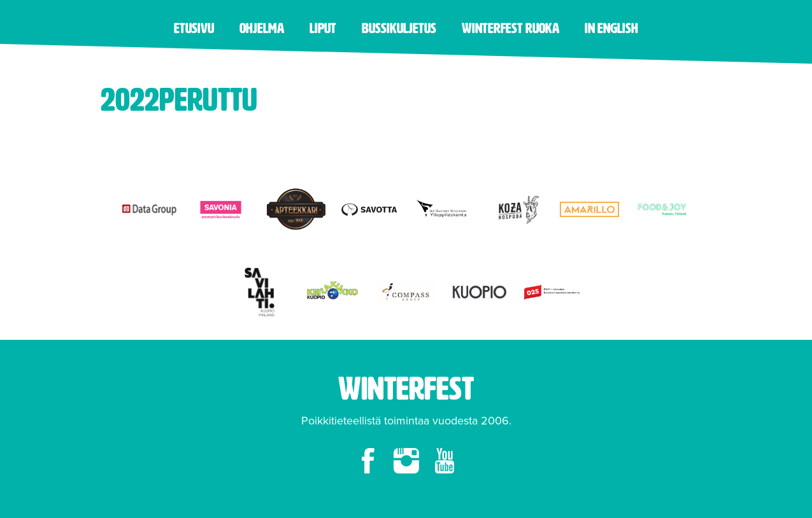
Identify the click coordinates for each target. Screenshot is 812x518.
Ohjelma (262, 28)
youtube (445, 461)
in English (611, 28)
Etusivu (194, 28)
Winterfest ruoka (510, 28)
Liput (323, 28)
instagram (406, 461)
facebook (368, 461)
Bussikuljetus (399, 28)
